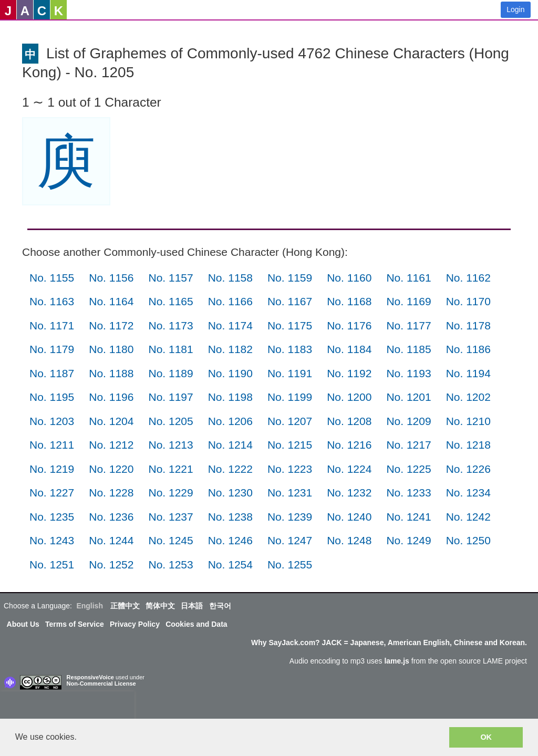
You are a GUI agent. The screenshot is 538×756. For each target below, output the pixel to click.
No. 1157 (170, 278)
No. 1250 (468, 540)
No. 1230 (230, 493)
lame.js (396, 661)
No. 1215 (290, 445)
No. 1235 (52, 517)
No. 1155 (52, 278)
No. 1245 (170, 540)
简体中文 (160, 606)
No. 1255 (290, 565)
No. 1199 (290, 397)
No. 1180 (111, 349)
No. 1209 (408, 421)
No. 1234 (468, 493)
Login (515, 9)
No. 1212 (111, 445)
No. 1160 (349, 278)
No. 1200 (349, 397)
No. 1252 (111, 565)
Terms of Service (75, 624)
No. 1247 (290, 540)
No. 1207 (290, 421)
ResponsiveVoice (90, 677)
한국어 (220, 606)
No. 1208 (349, 421)
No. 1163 (52, 301)
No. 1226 (468, 469)
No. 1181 (170, 349)
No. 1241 (408, 517)
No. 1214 (230, 445)
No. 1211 (52, 445)
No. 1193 (408, 373)
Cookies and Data (196, 624)
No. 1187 (52, 373)
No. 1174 (230, 325)
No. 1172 (111, 325)
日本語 (192, 606)
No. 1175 (290, 325)
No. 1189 (170, 373)
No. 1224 (349, 469)
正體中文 (125, 606)
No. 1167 (290, 301)
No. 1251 (52, 565)
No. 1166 (230, 301)
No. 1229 (170, 493)
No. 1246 (230, 540)
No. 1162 (468, 278)
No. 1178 (468, 325)
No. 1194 (468, 373)
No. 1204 (111, 421)
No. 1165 (170, 301)
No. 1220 (111, 469)
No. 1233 (408, 493)
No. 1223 (290, 469)
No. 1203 (52, 421)
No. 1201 (408, 397)
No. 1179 (52, 349)
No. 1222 (230, 469)
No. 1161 (408, 278)
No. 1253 (170, 565)
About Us (23, 624)
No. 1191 (290, 373)
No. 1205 (170, 421)
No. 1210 (468, 421)
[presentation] (67, 707)
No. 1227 (52, 493)
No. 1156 (111, 278)
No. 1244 (111, 540)
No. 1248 (349, 540)
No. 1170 (468, 301)
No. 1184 (349, 349)
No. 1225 (408, 469)
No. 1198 (230, 397)
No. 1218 (468, 445)
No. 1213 (170, 445)
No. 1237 (170, 517)
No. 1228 (111, 493)
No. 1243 (52, 540)
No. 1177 (408, 325)
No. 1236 (111, 517)
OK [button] (486, 737)
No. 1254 (230, 565)
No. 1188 (111, 373)
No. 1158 (230, 278)
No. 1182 (230, 349)
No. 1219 (52, 469)
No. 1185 (408, 349)
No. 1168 (349, 301)
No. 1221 (170, 469)
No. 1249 (408, 540)
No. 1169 (408, 301)
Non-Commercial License (101, 683)
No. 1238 (230, 517)
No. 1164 (111, 301)
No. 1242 (468, 517)
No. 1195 (52, 397)
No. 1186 (468, 349)
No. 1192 (349, 373)
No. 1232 (349, 493)
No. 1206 (230, 421)
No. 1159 (290, 278)
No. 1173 (170, 325)
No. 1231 (290, 493)
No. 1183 (290, 349)
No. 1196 (111, 397)
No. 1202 (468, 397)
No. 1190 (230, 373)
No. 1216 (349, 445)
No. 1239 (290, 517)
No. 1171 (52, 325)
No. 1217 (408, 445)
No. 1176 (349, 325)
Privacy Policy (135, 624)
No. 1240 (349, 517)
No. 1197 (170, 397)
